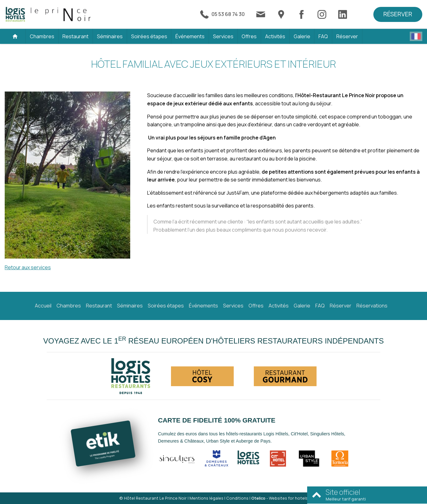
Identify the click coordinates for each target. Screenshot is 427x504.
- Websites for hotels (280, 498)
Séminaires (110, 36)
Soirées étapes (149, 36)
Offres (249, 36)
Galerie (302, 36)
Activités (275, 36)
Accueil (43, 306)
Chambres (42, 36)
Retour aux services (28, 267)
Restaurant (75, 36)
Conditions (237, 498)
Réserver (398, 14)
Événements (190, 36)
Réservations (372, 306)
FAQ (323, 36)
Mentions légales (206, 498)
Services (223, 36)
